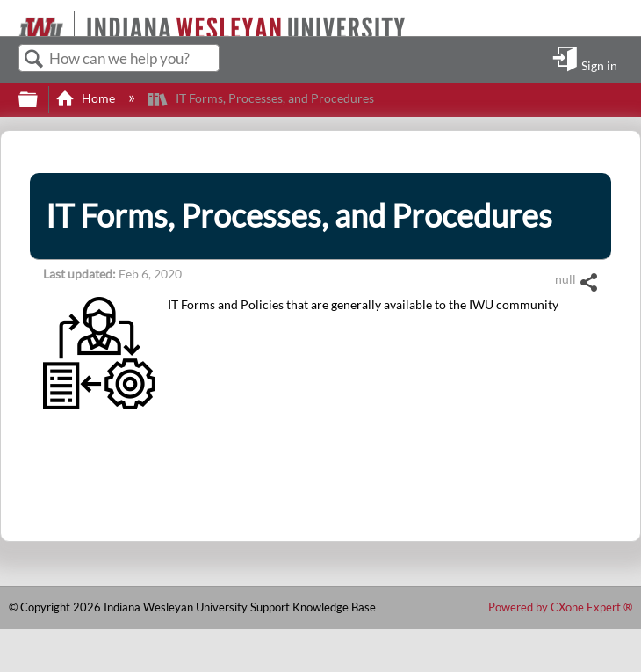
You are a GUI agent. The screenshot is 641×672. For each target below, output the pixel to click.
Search (34, 59)
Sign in (599, 65)
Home (86, 98)
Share (588, 282)
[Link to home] (11, 18)
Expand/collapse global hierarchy (40, 100)
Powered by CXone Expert (560, 607)
